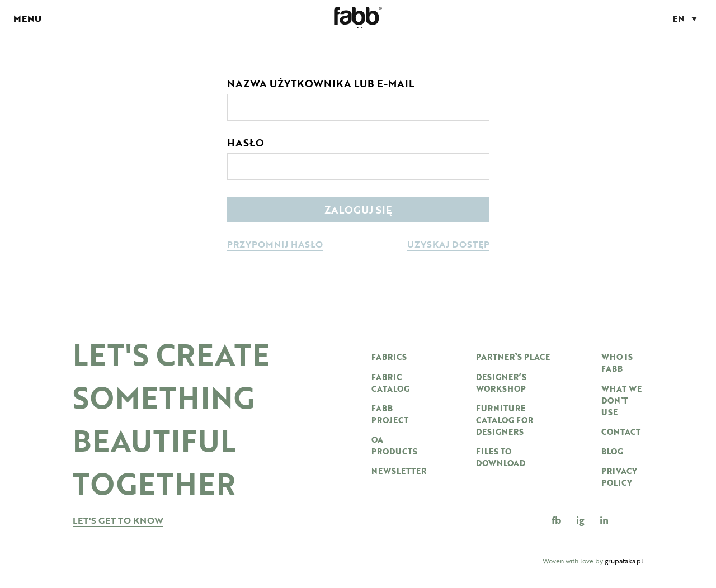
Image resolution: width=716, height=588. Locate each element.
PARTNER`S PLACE (513, 357)
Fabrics (389, 357)
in (604, 520)
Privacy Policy (619, 477)
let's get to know (118, 521)
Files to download (501, 457)
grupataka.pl (624, 561)
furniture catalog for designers (505, 420)
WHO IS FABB (617, 363)
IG (580, 520)
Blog (612, 451)
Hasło (246, 143)
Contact (621, 432)
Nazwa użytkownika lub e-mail (321, 83)
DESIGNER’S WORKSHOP (501, 383)
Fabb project (390, 414)
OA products (394, 445)
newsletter (399, 471)
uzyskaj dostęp (448, 245)
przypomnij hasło (275, 245)
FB (556, 520)
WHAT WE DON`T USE (621, 400)
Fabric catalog (390, 383)
